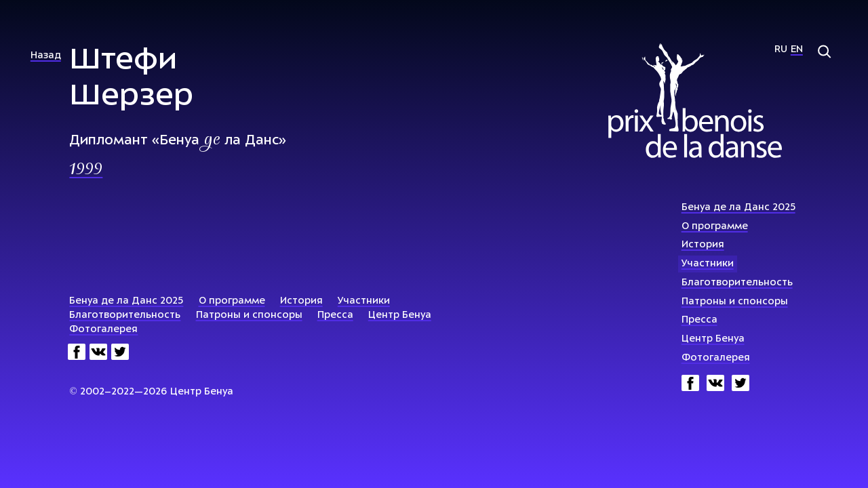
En (797, 50)
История (703, 245)
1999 (86, 170)
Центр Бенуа (713, 339)
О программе (715, 227)
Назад (46, 56)
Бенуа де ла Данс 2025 (738, 208)
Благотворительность (737, 283)
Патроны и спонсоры (735, 302)
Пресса (699, 320)
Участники (708, 264)
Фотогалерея (716, 358)
